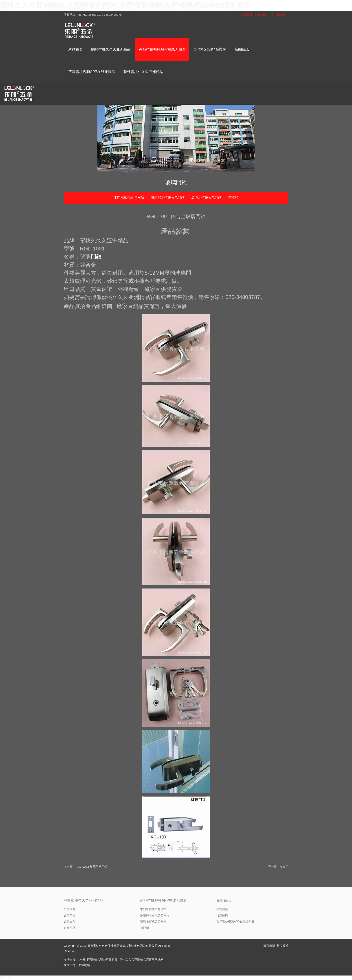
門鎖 (96, 257)
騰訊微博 (269, 946)
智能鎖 (233, 197)
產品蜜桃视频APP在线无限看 (163, 900)
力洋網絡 (84, 965)
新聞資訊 (224, 900)
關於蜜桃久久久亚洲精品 (84, 900)
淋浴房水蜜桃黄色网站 (168, 197)
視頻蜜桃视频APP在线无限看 (235, 921)
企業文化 (70, 921)
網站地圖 (6, 978)
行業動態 (222, 915)
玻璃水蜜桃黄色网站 (206, 197)
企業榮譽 (70, 915)
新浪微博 (282, 946)
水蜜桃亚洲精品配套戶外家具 (98, 960)
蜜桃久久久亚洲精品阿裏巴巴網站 (142, 960)
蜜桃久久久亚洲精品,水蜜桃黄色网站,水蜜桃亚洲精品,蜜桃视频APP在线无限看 (125, 5)
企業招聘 (70, 928)
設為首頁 (247, 15)
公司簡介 (70, 909)
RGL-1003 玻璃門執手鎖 (91, 867)
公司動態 (222, 909)
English (282, 15)
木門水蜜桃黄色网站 (129, 197)
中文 (271, 15)
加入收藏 (260, 15)
